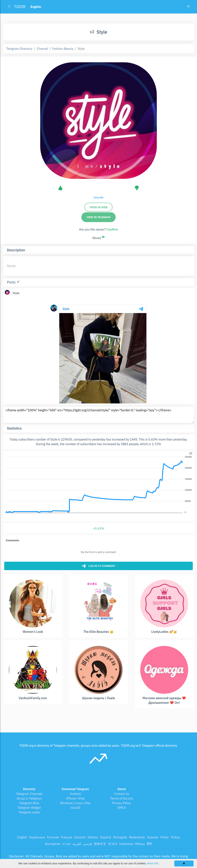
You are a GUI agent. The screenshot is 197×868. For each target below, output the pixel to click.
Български (53, 844)
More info (153, 863)
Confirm (112, 229)
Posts (12, 282)
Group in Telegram (29, 798)
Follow (98, 198)
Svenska (153, 837)
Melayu (140, 844)
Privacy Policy (122, 803)
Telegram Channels (29, 794)
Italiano (93, 837)
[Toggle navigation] (188, 7)
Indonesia (126, 844)
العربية (77, 844)
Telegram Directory (19, 49)
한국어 (113, 844)
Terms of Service (122, 798)
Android (76, 794)
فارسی (87, 844)
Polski (165, 837)
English (22, 837)
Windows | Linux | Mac (76, 803)
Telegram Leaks (29, 812)
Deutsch (80, 837)
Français (66, 837)
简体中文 (100, 844)
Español (106, 837)
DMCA (122, 808)
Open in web (98, 207)
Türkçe (175, 837)
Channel (42, 49)
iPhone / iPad (76, 798)
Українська (37, 837)
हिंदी (149, 844)
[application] (98, 485)
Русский (53, 837)
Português (120, 837)
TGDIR (20, 7)
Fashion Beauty (63, 49)
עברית (66, 844)
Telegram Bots (29, 803)
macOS (75, 808)
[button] (191, 453)
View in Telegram (98, 217)
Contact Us (122, 794)
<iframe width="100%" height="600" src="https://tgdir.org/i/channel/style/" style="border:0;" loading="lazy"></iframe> (98, 415)
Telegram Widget (29, 808)
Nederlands (137, 837)
